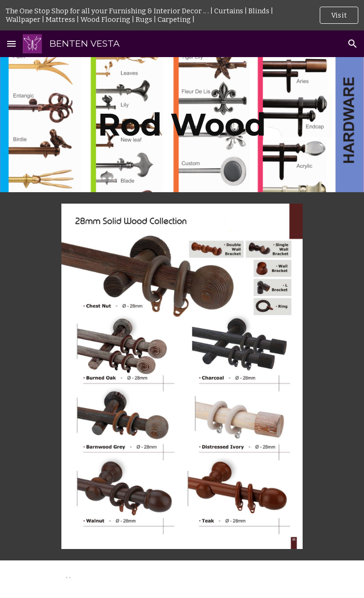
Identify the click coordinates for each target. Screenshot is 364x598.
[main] (182, 124)
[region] (182, 15)
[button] (11, 44)
